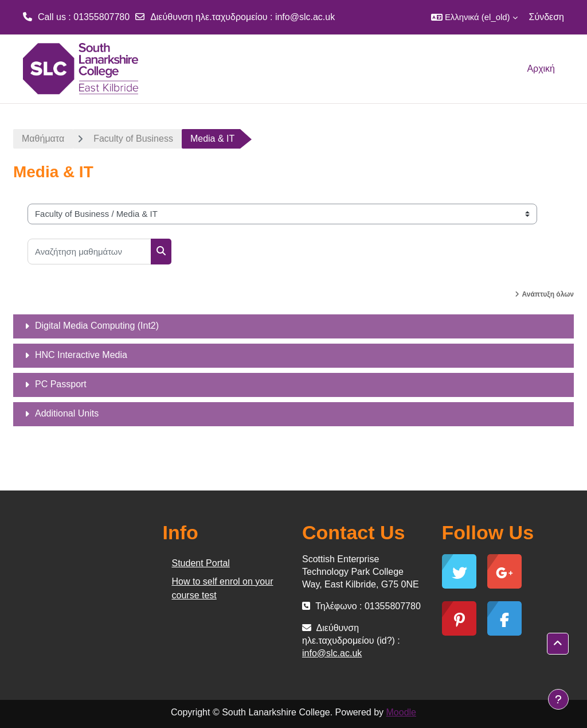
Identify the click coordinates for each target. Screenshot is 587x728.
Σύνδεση (547, 17)
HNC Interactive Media (81, 355)
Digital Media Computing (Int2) (97, 326)
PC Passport (61, 384)
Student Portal (201, 563)
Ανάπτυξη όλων (548, 294)
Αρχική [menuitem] (541, 69)
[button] (474, 17)
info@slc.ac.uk (305, 17)
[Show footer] (558, 699)
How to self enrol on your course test (223, 588)
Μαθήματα (43, 139)
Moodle (401, 712)
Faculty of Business (133, 139)
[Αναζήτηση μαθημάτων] (89, 252)
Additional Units (67, 413)
